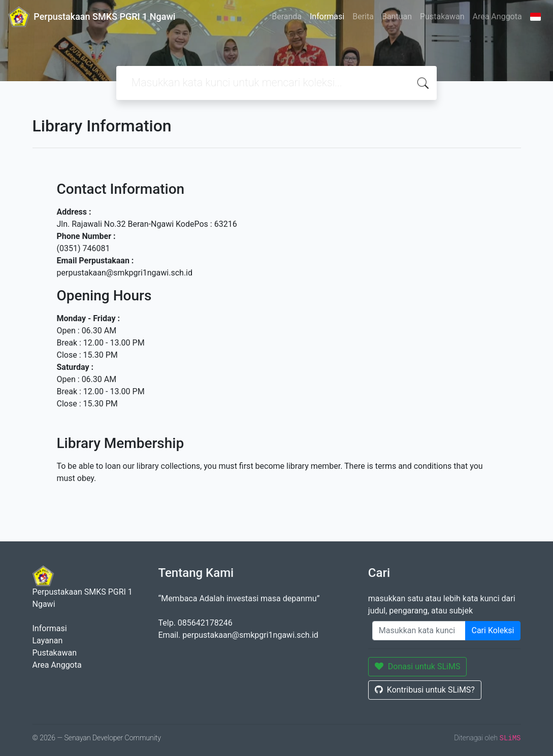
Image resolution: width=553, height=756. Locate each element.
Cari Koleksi (493, 630)
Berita (363, 16)
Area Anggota (497, 16)
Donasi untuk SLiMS (418, 666)
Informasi (327, 16)
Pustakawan (442, 16)
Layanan (48, 641)
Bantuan (397, 16)
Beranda (287, 16)
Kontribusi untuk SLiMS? (425, 690)
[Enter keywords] (419, 631)
